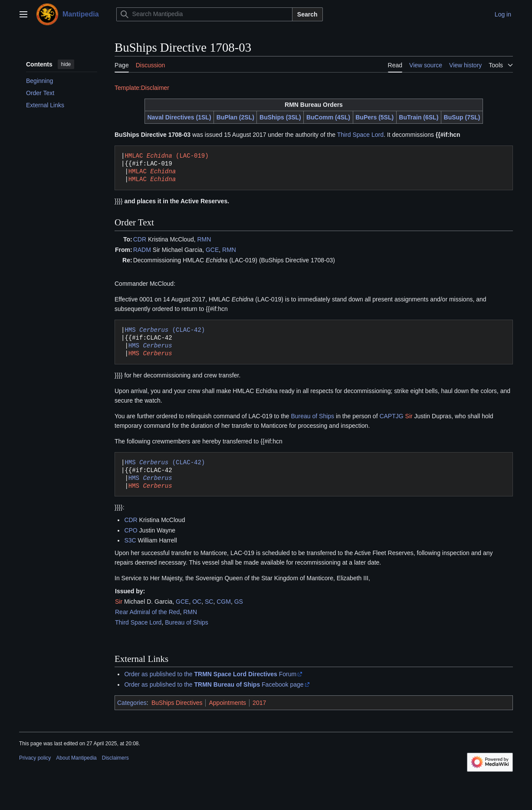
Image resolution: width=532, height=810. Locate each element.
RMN (204, 239)
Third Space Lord (360, 135)
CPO (131, 530)
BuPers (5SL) (374, 117)
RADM (142, 250)
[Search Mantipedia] (204, 14)
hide (66, 64)
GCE (212, 250)
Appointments (227, 703)
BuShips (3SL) (280, 117)
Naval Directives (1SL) (179, 117)
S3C (130, 540)
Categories (132, 703)
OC (197, 602)
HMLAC (152, 171)
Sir (409, 416)
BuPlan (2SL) (235, 117)
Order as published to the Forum (210, 674)
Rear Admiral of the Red (147, 612)
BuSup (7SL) (462, 117)
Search (307, 14)
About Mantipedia (76, 758)
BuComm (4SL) (328, 117)
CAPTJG (391, 416)
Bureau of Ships (313, 416)
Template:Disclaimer (142, 88)
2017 (259, 703)
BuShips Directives (177, 703)
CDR (140, 239)
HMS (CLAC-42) (165, 330)
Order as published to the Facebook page (214, 684)
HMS (150, 345)
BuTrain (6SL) (419, 117)
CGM (224, 602)
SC (209, 602)
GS (239, 602)
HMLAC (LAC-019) (166, 156)
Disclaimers (115, 758)
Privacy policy (35, 758)
